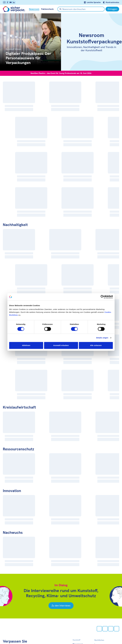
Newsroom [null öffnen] (34, 9)
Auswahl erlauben (61, 345)
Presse (76, 624)
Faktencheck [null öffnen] (47, 9)
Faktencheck (79, 616)
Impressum (100, 613)
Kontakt (77, 627)
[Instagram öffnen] (4, 2)
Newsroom (78, 613)
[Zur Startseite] (14, 9)
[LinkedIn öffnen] (14, 2)
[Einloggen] (112, 9)
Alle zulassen (96, 345)
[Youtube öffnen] (11, 2)
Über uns (77, 620)
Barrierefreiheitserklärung (107, 620)
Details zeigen (102, 338)
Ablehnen (26, 345)
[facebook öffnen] (8, 2)
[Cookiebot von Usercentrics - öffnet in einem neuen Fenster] (102, 297)
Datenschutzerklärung (105, 617)
